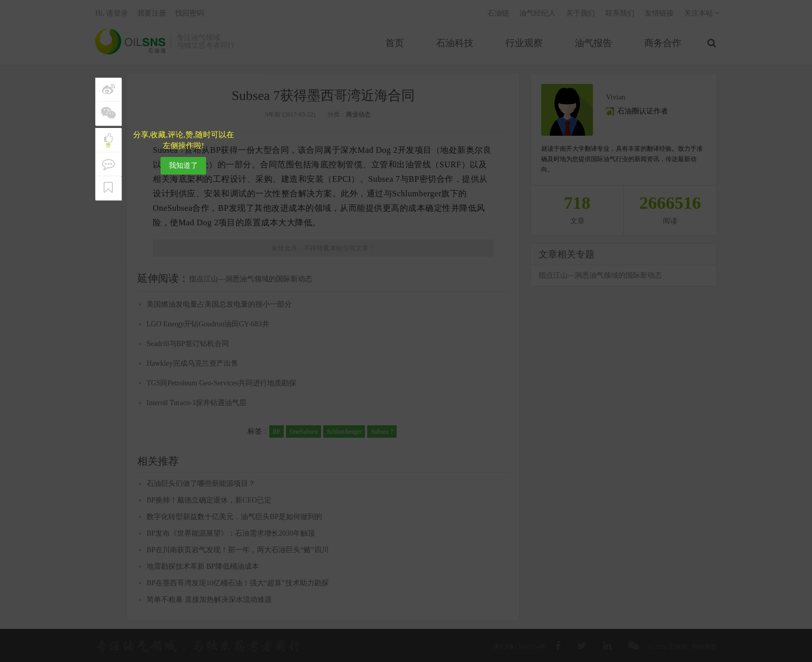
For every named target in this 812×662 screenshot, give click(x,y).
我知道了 (183, 165)
